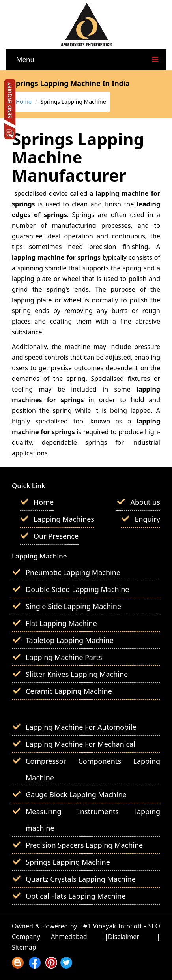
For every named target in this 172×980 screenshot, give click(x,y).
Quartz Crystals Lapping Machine (81, 879)
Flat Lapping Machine (61, 623)
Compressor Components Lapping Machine (93, 769)
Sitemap (24, 947)
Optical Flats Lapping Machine (76, 896)
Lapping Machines (64, 519)
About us (145, 502)
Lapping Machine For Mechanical (80, 744)
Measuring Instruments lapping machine (93, 820)
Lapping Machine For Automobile (81, 727)
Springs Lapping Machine (68, 862)
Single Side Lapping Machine (73, 606)
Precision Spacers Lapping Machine (84, 845)
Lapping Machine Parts (64, 657)
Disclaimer (124, 937)
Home (24, 102)
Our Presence (56, 536)
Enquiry (147, 519)
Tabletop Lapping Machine (70, 640)
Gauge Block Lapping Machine (76, 794)
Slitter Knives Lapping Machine (77, 674)
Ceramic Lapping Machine (69, 691)
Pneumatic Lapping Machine (73, 572)
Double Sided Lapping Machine (78, 589)
